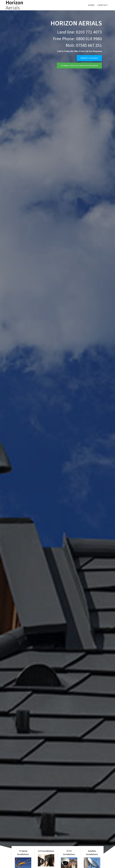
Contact (103, 5)
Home (91, 5)
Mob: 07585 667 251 (84, 45)
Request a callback (89, 58)
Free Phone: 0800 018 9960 (78, 39)
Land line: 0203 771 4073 (80, 32)
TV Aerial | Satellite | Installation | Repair (79, 66)
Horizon (14, 5)
